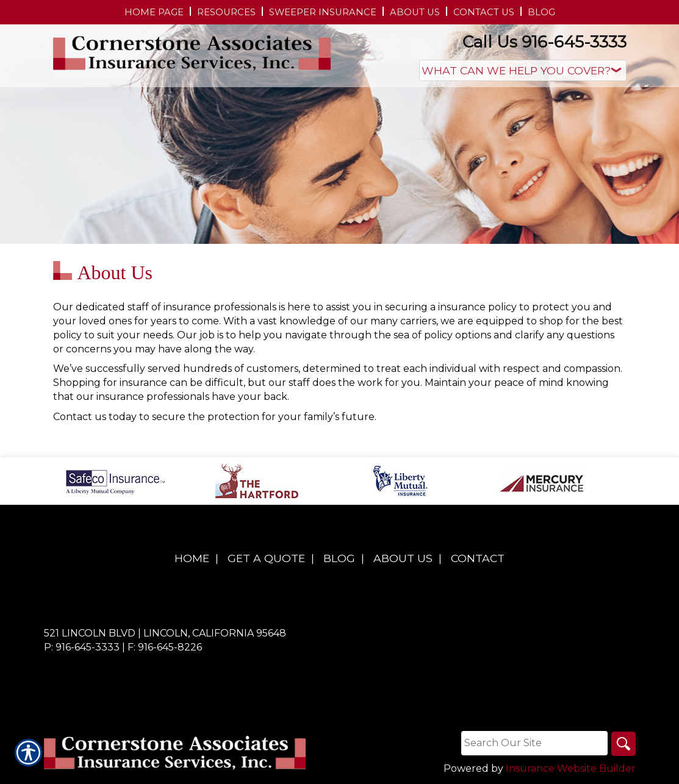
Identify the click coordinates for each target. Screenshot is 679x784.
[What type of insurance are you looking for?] (523, 70)
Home (192, 558)
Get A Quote (266, 558)
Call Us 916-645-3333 (544, 42)
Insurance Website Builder (571, 768)
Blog (339, 558)
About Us (403, 558)
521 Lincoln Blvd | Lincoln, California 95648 (165, 633)
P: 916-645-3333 (82, 647)
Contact (478, 558)
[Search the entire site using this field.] (534, 743)
